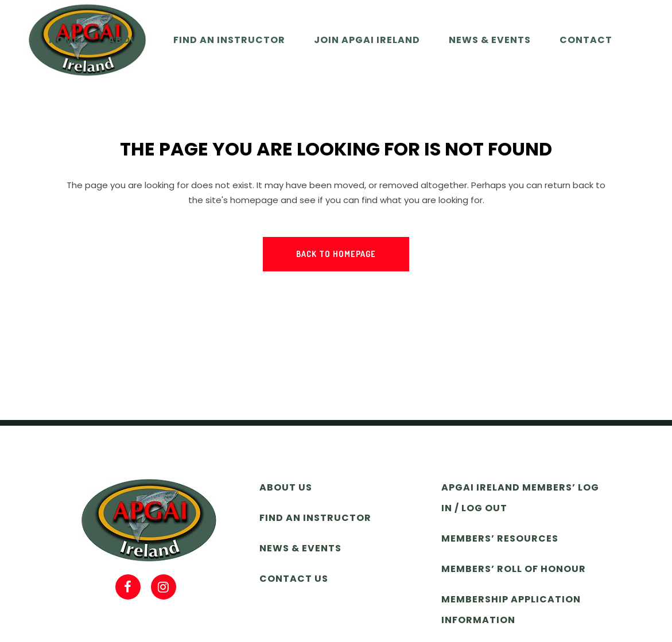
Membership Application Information (511, 610)
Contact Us (294, 579)
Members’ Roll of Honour (514, 569)
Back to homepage (336, 254)
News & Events (300, 548)
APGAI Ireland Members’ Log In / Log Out (520, 498)
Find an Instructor (315, 518)
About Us (286, 487)
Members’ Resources (500, 538)
